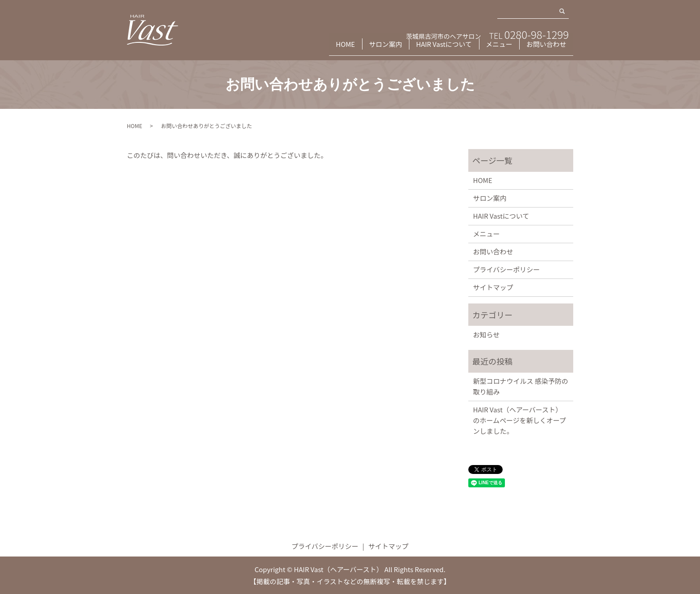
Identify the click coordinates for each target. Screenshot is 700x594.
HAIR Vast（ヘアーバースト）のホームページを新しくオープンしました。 (520, 420)
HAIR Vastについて (438, 48)
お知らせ (487, 334)
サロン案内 (377, 48)
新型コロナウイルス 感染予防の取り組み (521, 386)
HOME (333, 48)
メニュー (495, 48)
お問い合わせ (545, 48)
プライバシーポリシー (507, 269)
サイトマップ (493, 287)
